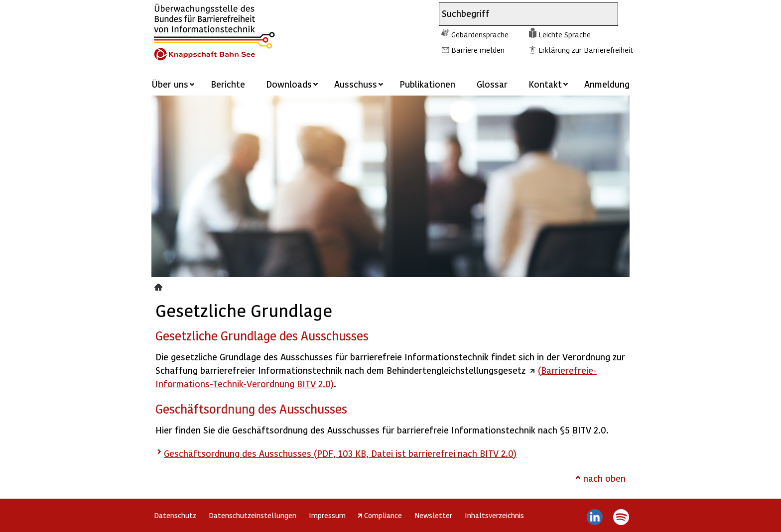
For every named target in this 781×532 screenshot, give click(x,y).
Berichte (228, 84)
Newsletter (433, 515)
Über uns (170, 84)
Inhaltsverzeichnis (494, 515)
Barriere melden (478, 50)
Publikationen (427, 84)
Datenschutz (175, 515)
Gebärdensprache (480, 34)
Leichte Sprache (565, 34)
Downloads (289, 84)
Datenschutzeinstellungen (253, 515)
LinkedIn (595, 517)
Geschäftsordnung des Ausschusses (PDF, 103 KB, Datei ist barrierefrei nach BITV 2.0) (340, 453)
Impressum (327, 515)
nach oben (604, 478)
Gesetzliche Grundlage (160, 286)
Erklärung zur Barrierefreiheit (586, 50)
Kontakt (545, 84)
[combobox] (520, 14)
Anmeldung (607, 84)
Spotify (621, 517)
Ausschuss (356, 84)
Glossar (492, 84)
